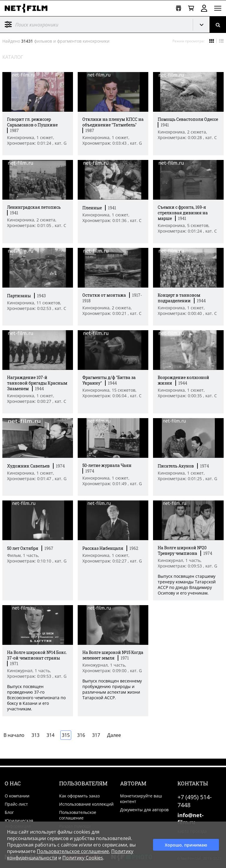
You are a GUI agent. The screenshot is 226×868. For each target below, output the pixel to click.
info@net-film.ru (191, 819)
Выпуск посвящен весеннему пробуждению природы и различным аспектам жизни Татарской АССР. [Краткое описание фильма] (112, 689)
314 (50, 735)
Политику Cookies (83, 858)
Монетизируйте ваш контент (141, 799)
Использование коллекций (86, 804)
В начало (14, 735)
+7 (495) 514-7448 (195, 801)
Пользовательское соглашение (78, 815)
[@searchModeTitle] (94, 25)
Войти (204, 8)
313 (35, 735)
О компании (17, 796)
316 (81, 735)
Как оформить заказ (79, 796)
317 (96, 735)
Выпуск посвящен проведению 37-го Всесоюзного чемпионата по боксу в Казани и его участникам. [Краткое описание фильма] (36, 698)
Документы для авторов (144, 810)
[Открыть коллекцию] (178, 8)
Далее (114, 735)
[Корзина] (191, 8)
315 (66, 735)
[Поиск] (218, 25)
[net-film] (28, 8)
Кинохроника (204, 25)
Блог (9, 812)
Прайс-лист (16, 804)
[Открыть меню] (218, 8)
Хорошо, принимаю (186, 845)
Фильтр (8, 24)
